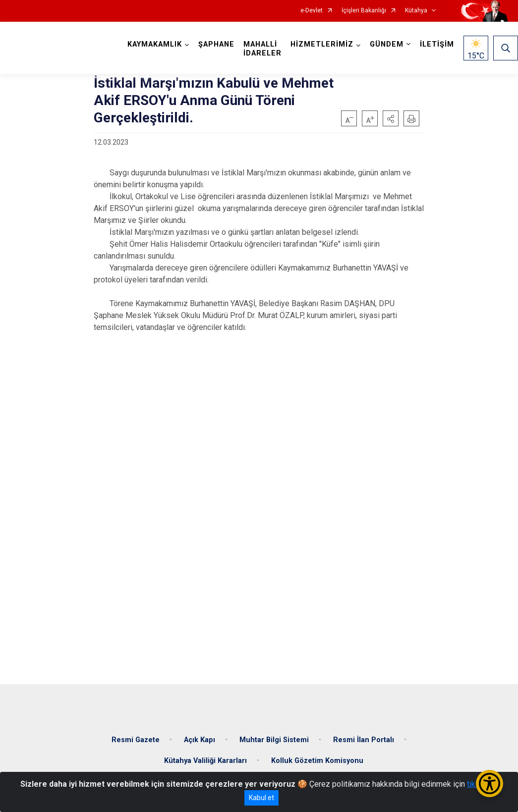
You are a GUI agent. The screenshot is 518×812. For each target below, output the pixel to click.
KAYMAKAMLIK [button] (155, 44)
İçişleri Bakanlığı (364, 11)
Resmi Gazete (136, 740)
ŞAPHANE (216, 44)
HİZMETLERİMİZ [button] (322, 44)
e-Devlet (312, 11)
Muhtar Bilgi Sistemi (274, 740)
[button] (391, 118)
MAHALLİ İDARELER (262, 49)
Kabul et (261, 798)
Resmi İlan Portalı (364, 740)
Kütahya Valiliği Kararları (205, 761)
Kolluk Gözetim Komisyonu (317, 761)
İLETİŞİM (437, 44)
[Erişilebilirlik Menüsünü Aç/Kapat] (489, 784)
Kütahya (416, 11)
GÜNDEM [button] (387, 44)
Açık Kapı (200, 740)
